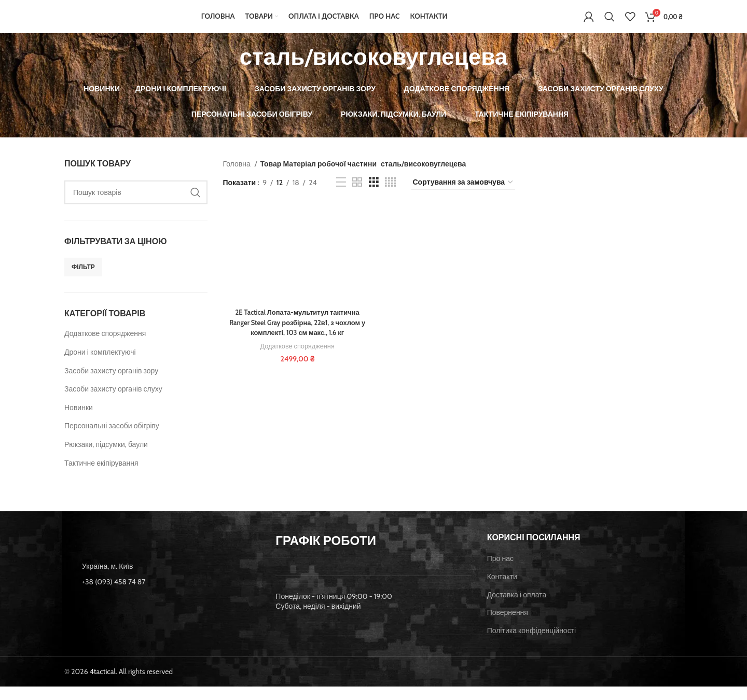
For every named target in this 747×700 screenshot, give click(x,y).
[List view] (341, 196)
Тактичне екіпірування (101, 477)
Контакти (502, 590)
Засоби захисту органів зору (111, 384)
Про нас (500, 572)
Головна (238, 177)
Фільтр (83, 280)
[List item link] (162, 595)
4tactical (103, 685)
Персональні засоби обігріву (112, 440)
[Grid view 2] (357, 196)
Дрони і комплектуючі (100, 366)
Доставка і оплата (517, 608)
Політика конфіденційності (532, 644)
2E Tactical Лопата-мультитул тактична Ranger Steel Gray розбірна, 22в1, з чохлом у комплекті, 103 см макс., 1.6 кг (296, 337)
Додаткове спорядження (105, 347)
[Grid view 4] (390, 196)
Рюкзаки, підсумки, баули (106, 458)
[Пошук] (610, 23)
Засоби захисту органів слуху (113, 402)
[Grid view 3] (374, 196)
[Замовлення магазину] (463, 196)
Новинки (79, 421)
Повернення (508, 626)
